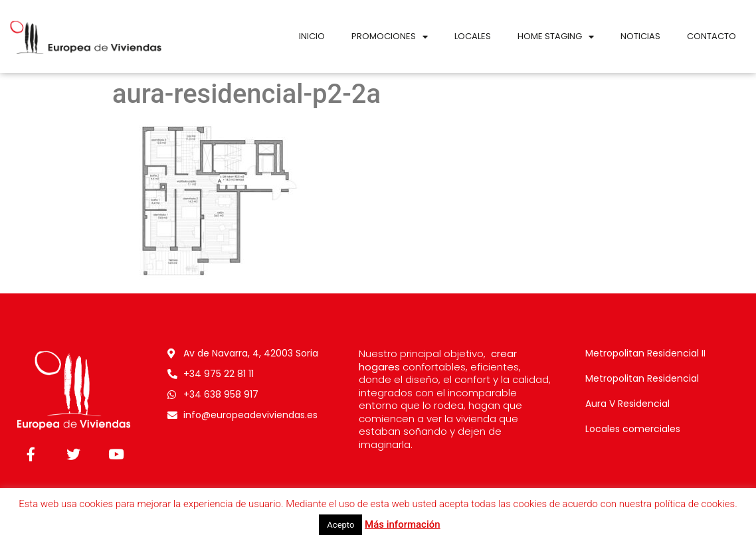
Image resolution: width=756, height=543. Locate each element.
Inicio (312, 36)
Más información (403, 524)
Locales (473, 36)
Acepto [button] (340, 525)
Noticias (640, 36)
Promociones (390, 37)
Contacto (711, 36)
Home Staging (556, 37)
